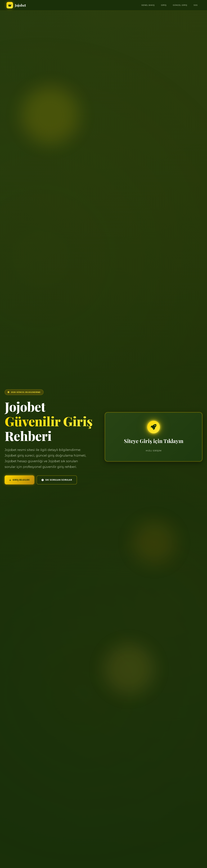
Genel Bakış (148, 5)
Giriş (164, 5)
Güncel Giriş (180, 5)
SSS (196, 5)
